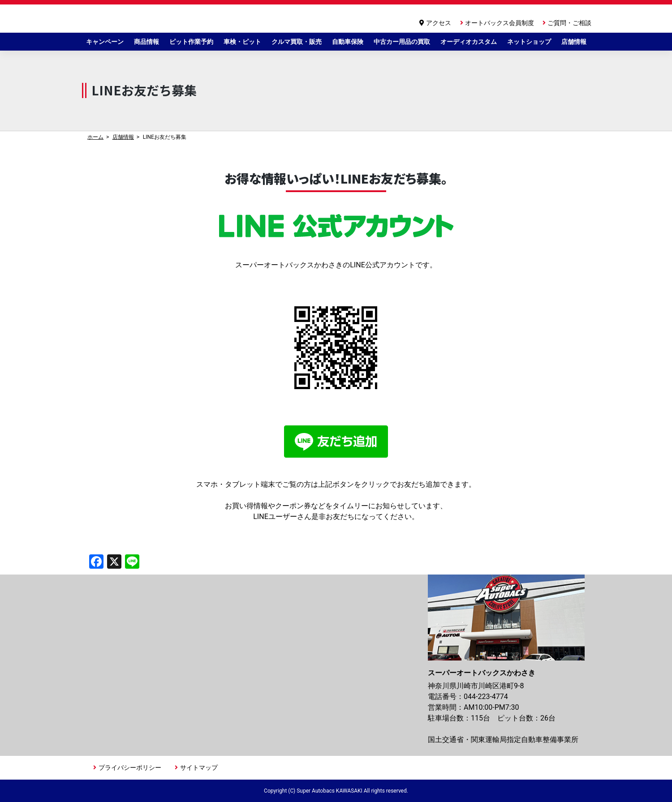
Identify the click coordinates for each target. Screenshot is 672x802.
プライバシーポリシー (130, 768)
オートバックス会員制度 (500, 23)
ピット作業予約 (191, 42)
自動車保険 (348, 42)
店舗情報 (574, 42)
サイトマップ (199, 768)
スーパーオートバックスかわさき (175, 19)
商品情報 (146, 42)
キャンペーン (105, 42)
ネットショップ (529, 42)
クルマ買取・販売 (297, 42)
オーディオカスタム (469, 42)
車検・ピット (242, 42)
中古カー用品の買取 (402, 42)
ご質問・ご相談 (569, 23)
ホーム (95, 137)
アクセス (439, 23)
